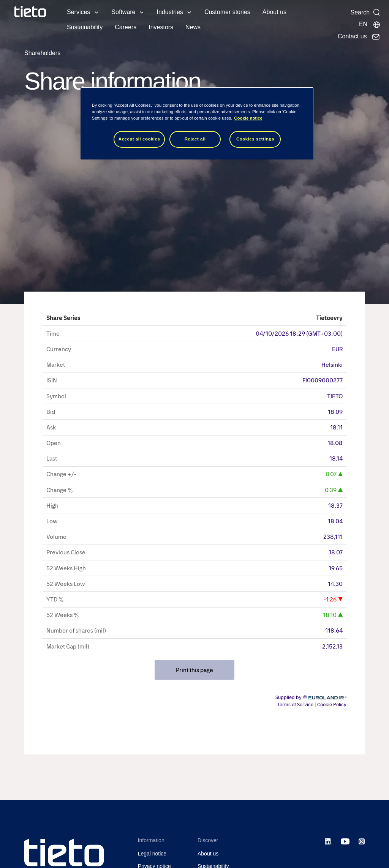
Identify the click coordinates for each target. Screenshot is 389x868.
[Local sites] (370, 24)
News (193, 27)
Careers (126, 27)
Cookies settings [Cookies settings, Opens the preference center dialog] (255, 139)
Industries (170, 12)
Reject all (195, 139)
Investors (161, 27)
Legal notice (152, 854)
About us (274, 12)
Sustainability (85, 27)
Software (123, 12)
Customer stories (227, 12)
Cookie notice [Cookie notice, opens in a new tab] (248, 118)
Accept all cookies (139, 139)
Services (78, 12)
